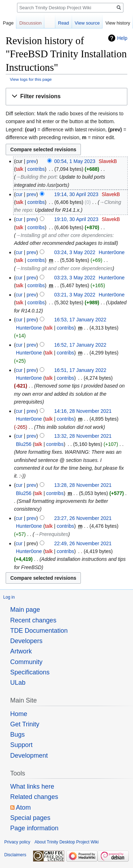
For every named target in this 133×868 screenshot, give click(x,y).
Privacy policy (17, 842)
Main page (25, 610)
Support (21, 745)
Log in (9, 597)
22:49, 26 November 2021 (83, 543)
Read (64, 23)
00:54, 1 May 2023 (75, 161)
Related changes (34, 797)
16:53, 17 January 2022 (80, 320)
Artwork (21, 651)
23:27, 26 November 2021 (83, 518)
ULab (18, 683)
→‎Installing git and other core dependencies (64, 235)
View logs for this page (31, 79)
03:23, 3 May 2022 (75, 278)
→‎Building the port (36, 177)
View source (87, 23)
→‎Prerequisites (51, 534)
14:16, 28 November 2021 (83, 411)
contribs (36, 169)
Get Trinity (25, 724)
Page (8, 23)
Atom (23, 807)
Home (19, 714)
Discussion (30, 23)
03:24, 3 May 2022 (75, 252)
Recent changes (33, 620)
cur (19, 194)
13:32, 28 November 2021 (83, 436)
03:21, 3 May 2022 (75, 295)
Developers (26, 641)
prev (31, 161)
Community (26, 662)
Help (122, 38)
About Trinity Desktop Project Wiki (66, 842)
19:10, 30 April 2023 (76, 219)
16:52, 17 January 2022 (80, 345)
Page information (34, 828)
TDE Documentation (39, 631)
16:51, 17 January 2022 (80, 370)
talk (20, 169)
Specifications (30, 672)
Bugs (18, 735)
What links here (32, 787)
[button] (66, 97)
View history (118, 23)
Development (29, 756)
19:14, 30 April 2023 (76, 194)
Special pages (30, 818)
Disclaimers (15, 855)
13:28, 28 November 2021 (83, 485)
